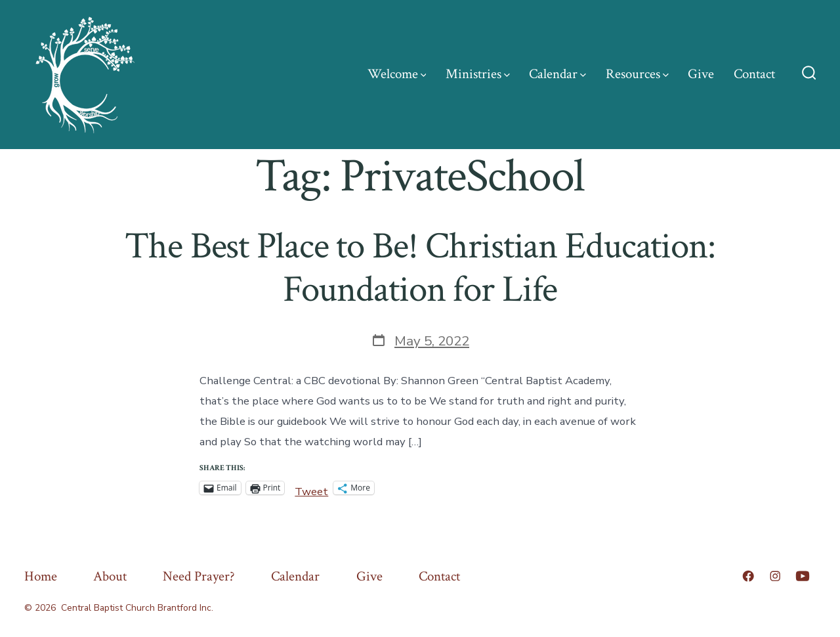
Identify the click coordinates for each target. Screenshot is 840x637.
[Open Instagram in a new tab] (775, 576)
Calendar (557, 74)
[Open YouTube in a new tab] (803, 576)
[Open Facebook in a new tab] (748, 576)
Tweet (311, 489)
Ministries (478, 74)
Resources (637, 74)
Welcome (397, 74)
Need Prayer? (199, 576)
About (110, 576)
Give (701, 74)
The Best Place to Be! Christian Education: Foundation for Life (420, 268)
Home (41, 576)
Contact (754, 74)
